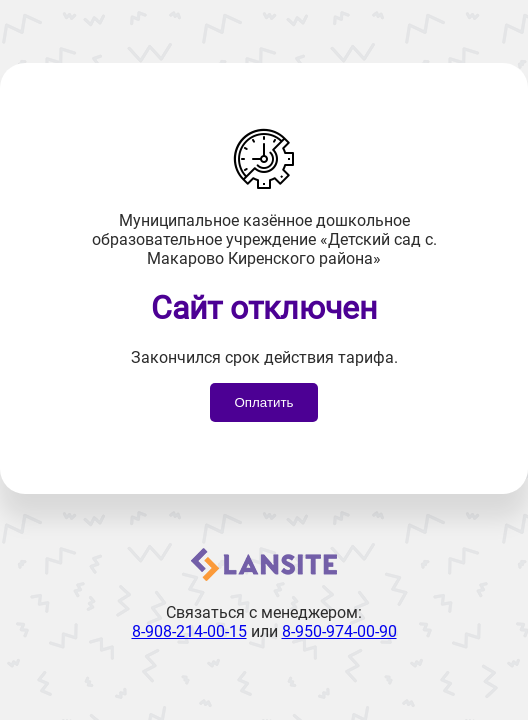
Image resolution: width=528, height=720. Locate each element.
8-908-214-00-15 (189, 631)
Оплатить (263, 402)
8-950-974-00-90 (339, 631)
